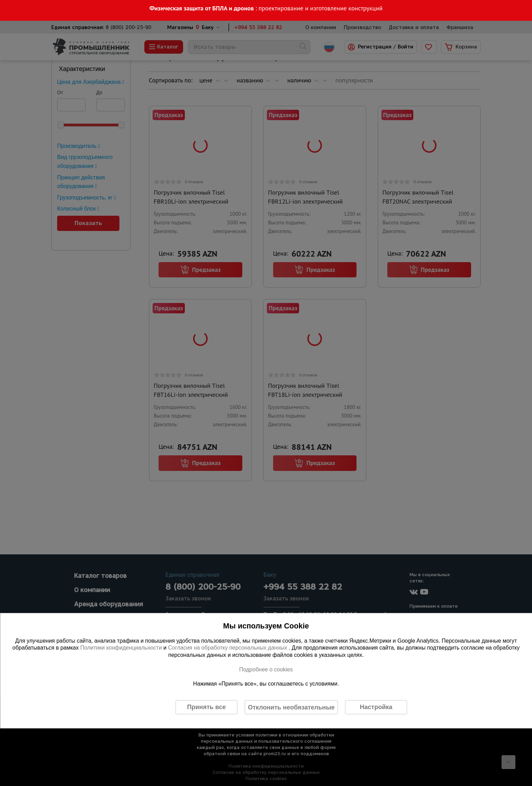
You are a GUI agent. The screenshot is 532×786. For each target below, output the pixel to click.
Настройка (376, 707)
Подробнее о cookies (266, 669)
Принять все (207, 707)
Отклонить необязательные (291, 707)
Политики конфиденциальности (121, 648)
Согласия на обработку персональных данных (228, 648)
